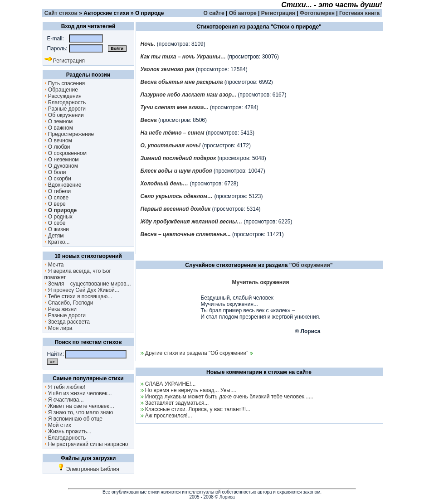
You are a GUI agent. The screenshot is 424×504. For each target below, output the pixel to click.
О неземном (62, 160)
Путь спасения (65, 83)
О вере (55, 204)
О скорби (58, 179)
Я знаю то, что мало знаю (79, 412)
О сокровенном (66, 153)
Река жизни (61, 309)
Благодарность (65, 102)
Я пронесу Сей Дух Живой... (82, 290)
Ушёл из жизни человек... (78, 393)
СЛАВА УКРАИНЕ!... (171, 384)
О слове (57, 198)
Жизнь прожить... (68, 431)
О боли (55, 172)
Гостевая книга (359, 13)
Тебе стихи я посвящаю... (78, 296)
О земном (59, 121)
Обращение (61, 90)
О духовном (61, 166)
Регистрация (278, 13)
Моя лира (58, 328)
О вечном (58, 141)
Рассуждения (63, 96)
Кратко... (57, 242)
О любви (57, 147)
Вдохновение (63, 185)
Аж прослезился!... (169, 416)
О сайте (214, 13)
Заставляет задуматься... (177, 403)
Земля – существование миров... (88, 284)
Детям (54, 236)
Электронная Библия (88, 469)
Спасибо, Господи (69, 303)
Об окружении (64, 115)
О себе (55, 223)
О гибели (58, 191)
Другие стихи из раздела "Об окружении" (197, 353)
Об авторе (243, 13)
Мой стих (58, 425)
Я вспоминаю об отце (74, 419)
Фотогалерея (317, 13)
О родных (58, 217)
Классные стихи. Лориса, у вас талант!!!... (198, 409)
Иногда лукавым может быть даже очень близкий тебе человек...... (229, 397)
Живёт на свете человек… (80, 406)
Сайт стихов (61, 13)
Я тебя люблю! (65, 387)
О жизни (57, 229)
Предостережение (69, 134)
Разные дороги (65, 109)
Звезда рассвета (67, 322)
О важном (59, 128)
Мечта (54, 265)
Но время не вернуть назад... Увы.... (191, 390)
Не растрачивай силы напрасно (86, 444)
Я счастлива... (64, 400)
